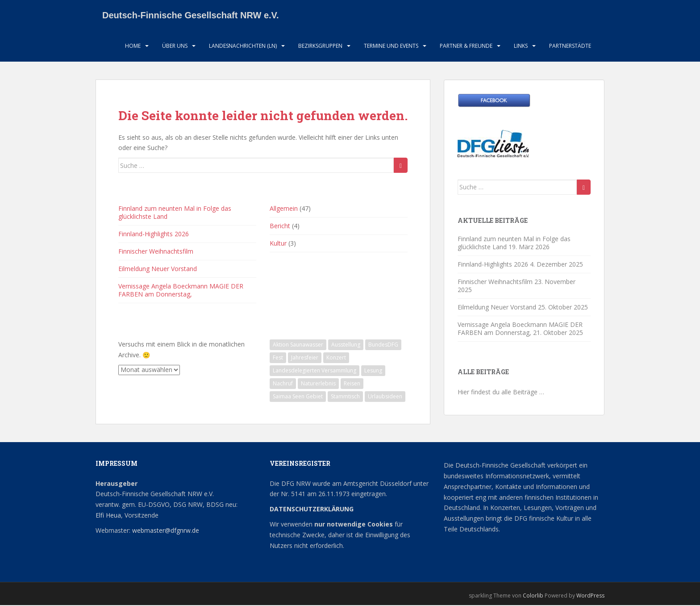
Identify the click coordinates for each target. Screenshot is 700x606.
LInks (521, 47)
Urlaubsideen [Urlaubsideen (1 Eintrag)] (385, 397)
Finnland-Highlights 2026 (154, 235)
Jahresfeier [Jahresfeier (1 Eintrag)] (305, 358)
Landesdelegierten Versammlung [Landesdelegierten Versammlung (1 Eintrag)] (315, 371)
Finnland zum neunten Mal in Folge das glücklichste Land (175, 213)
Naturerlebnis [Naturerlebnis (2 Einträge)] (318, 384)
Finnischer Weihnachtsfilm (156, 252)
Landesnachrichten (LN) (243, 47)
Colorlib (533, 597)
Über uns (175, 47)
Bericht (280, 227)
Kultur (278, 244)
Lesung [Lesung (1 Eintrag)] (373, 371)
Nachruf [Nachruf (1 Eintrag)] (283, 384)
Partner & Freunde (466, 47)
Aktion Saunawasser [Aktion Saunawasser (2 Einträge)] (298, 345)
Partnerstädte (570, 47)
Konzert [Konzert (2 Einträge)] (336, 358)
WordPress (590, 597)
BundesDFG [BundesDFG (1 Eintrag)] (383, 345)
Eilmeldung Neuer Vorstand (158, 270)
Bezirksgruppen (320, 47)
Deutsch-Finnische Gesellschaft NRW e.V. (191, 16)
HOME (133, 47)
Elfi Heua (108, 516)
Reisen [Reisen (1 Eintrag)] (352, 384)
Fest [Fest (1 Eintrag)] (278, 358)
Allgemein (284, 209)
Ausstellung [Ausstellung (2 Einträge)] (346, 345)
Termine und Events (391, 47)
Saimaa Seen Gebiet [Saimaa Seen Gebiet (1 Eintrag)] (298, 397)
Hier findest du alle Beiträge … (501, 393)
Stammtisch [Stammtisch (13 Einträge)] (345, 397)
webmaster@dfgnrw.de (166, 531)
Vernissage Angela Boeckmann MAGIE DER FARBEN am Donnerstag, (181, 291)
